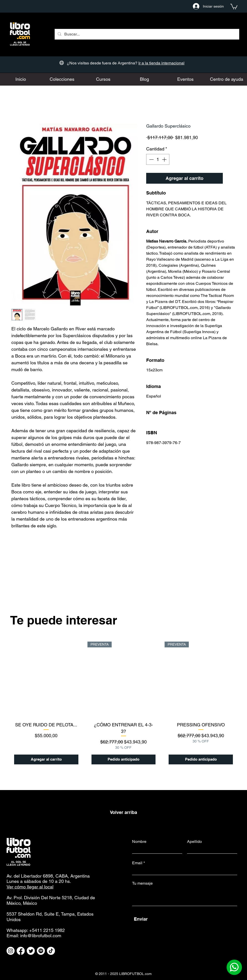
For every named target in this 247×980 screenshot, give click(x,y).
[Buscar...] (146, 34)
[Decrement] (151, 159)
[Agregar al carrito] (46, 759)
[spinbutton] (158, 159)
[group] (124, 703)
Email (137, 863)
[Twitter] (31, 951)
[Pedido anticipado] (124, 759)
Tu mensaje (142, 883)
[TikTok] (51, 951)
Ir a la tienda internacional (161, 63)
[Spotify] (41, 951)
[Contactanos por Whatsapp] (234, 967)
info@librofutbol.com (41, 936)
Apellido (194, 842)
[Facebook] (21, 951)
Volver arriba (124, 812)
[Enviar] (185, 919)
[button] (234, 6)
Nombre (139, 842)
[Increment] (165, 159)
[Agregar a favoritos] (230, 178)
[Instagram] (11, 951)
